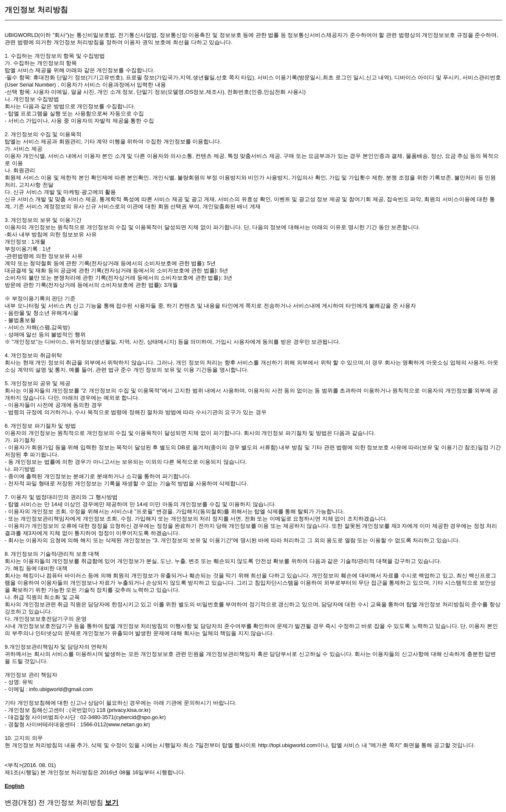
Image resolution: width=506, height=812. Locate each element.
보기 (112, 802)
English (14, 786)
